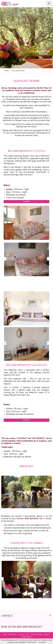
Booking (26, 202)
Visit (27, 634)
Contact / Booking (36, 634)
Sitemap (47, 634)
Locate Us (21, 634)
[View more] (32, 642)
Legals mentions (27, 637)
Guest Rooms (12, 634)
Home (5, 634)
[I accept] (42, 642)
